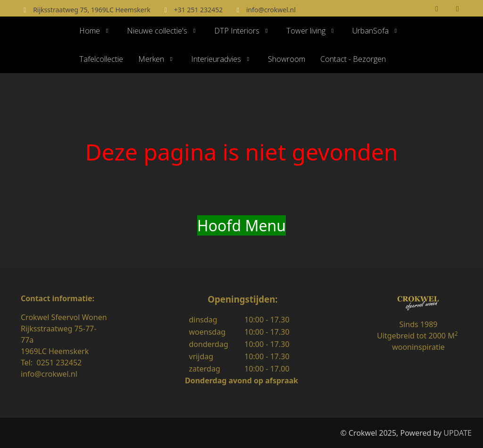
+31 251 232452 (198, 10)
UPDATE (458, 433)
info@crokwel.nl (271, 10)
